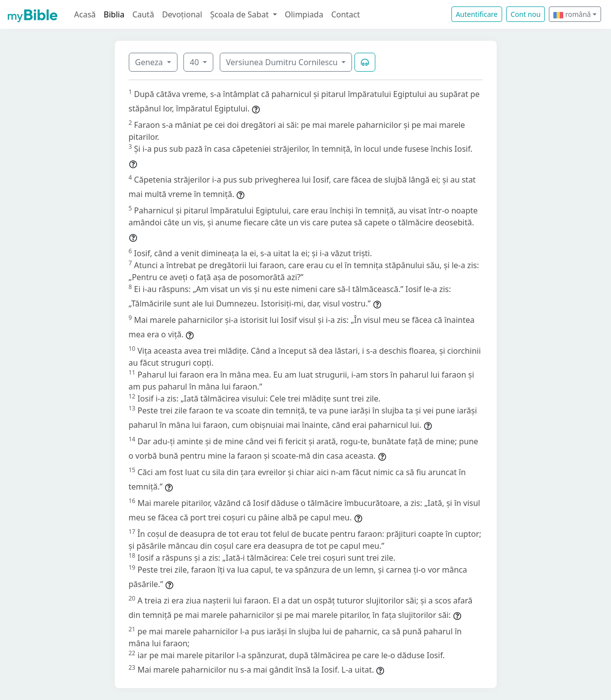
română (572, 14)
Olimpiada (304, 14)
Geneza (150, 62)
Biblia (114, 14)
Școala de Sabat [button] (241, 14)
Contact (346, 14)
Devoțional (182, 14)
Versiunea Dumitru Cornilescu (283, 62)
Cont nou (525, 14)
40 (195, 62)
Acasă (85, 14)
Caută (143, 14)
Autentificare (477, 14)
